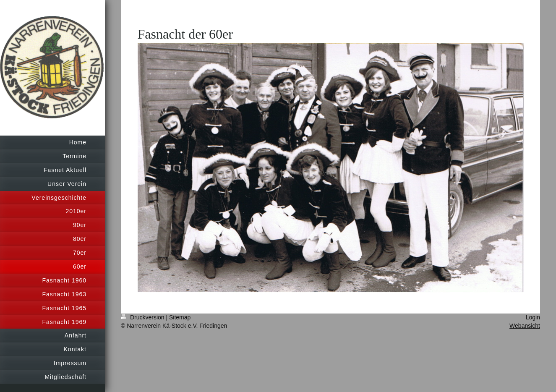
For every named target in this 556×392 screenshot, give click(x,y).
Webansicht (525, 326)
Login (533, 317)
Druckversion (143, 317)
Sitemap (180, 317)
